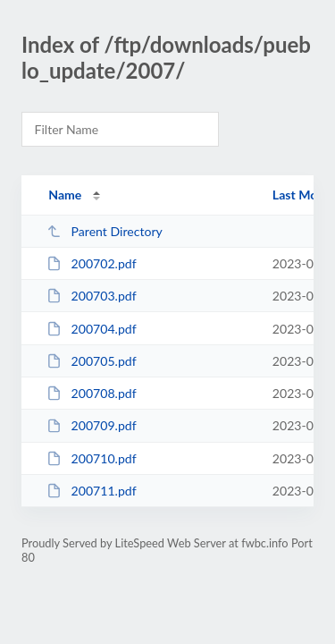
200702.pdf (91, 263)
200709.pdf (91, 425)
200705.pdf (91, 361)
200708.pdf (91, 393)
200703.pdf (91, 296)
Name (65, 195)
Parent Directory (105, 231)
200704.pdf (91, 329)
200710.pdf (91, 458)
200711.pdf (91, 491)
